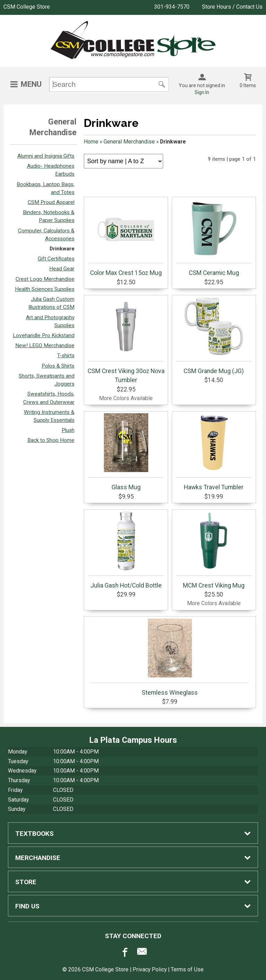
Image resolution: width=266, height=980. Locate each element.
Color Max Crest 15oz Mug (126, 238)
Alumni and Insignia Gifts (46, 156)
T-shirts (66, 355)
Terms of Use (187, 969)
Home (91, 142)
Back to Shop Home (51, 440)
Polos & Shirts (58, 366)
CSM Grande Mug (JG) (214, 336)
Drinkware (62, 249)
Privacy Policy (150, 969)
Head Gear (62, 269)
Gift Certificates (56, 259)
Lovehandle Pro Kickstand (44, 335)
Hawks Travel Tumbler (214, 452)
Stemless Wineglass (170, 657)
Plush (68, 430)
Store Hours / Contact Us (232, 7)
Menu (31, 84)
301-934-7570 (172, 7)
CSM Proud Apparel (51, 202)
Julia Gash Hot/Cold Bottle (126, 550)
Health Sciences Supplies (45, 289)
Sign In (202, 92)
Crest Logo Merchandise (45, 279)
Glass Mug (126, 452)
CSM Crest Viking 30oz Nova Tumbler (126, 340)
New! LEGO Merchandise (45, 345)
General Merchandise (129, 142)
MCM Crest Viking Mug (214, 550)
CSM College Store (27, 7)
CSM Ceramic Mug (214, 238)
